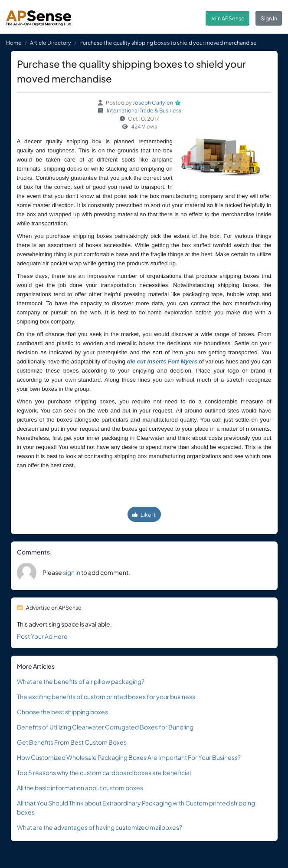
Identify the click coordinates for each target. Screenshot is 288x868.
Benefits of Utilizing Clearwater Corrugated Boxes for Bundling (105, 727)
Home (14, 43)
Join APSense (228, 18)
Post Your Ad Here (42, 636)
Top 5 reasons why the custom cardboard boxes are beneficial (104, 772)
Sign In (269, 18)
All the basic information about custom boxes (80, 788)
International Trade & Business (144, 110)
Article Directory (51, 43)
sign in (72, 572)
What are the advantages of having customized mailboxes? (100, 827)
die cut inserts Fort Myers (162, 361)
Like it (144, 515)
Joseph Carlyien (153, 102)
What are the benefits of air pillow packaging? (81, 681)
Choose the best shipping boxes (62, 712)
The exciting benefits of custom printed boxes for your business (106, 696)
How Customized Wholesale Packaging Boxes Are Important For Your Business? (129, 757)
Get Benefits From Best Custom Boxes (72, 742)
